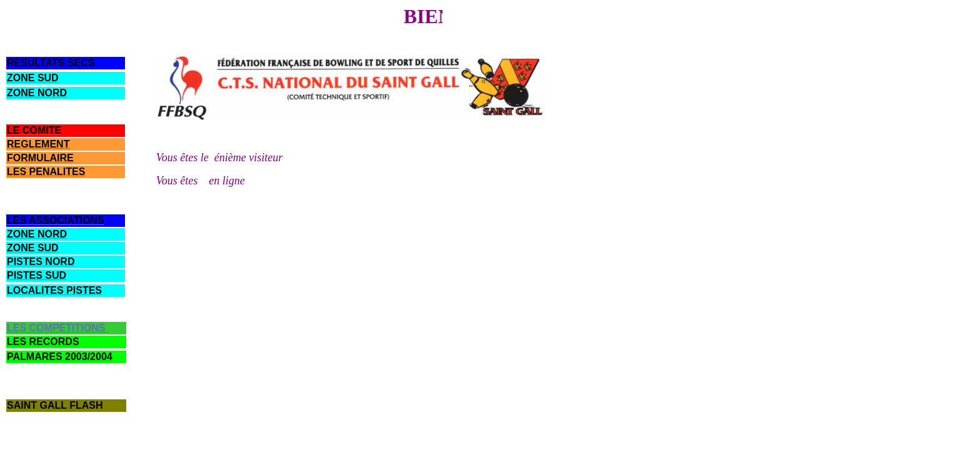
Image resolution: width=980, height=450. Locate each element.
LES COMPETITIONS (56, 328)
